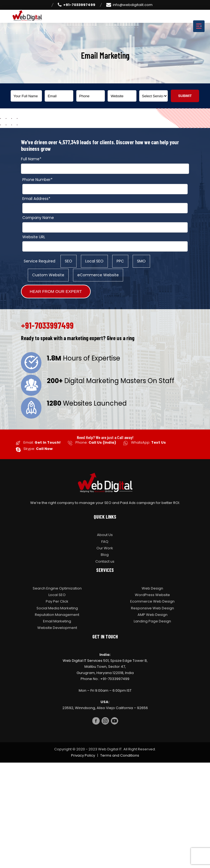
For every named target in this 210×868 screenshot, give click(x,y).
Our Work (105, 548)
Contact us (105, 561)
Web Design (152, 588)
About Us (105, 535)
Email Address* (36, 199)
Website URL (34, 237)
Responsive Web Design (153, 608)
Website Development (57, 628)
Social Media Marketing (57, 608)
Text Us (159, 442)
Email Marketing (57, 621)
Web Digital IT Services (83, 661)
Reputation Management (57, 615)
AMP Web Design (153, 615)
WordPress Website (152, 595)
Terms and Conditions (120, 755)
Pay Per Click (57, 601)
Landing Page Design (152, 621)
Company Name (38, 218)
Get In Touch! (48, 442)
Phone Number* (37, 180)
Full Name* (31, 159)
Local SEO (57, 595)
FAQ (105, 542)
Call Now (44, 449)
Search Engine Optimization (57, 588)
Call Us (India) (102, 442)
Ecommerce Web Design (152, 601)
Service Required (39, 261)
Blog (105, 555)
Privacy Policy (83, 755)
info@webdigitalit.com (129, 5)
